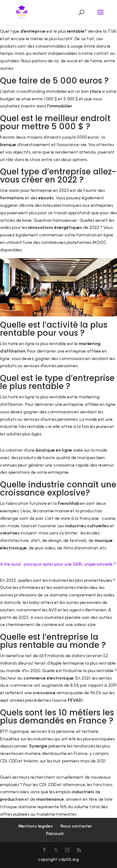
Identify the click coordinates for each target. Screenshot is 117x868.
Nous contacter (76, 826)
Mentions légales (35, 826)
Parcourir (55, 834)
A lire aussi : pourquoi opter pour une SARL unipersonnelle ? (58, 564)
